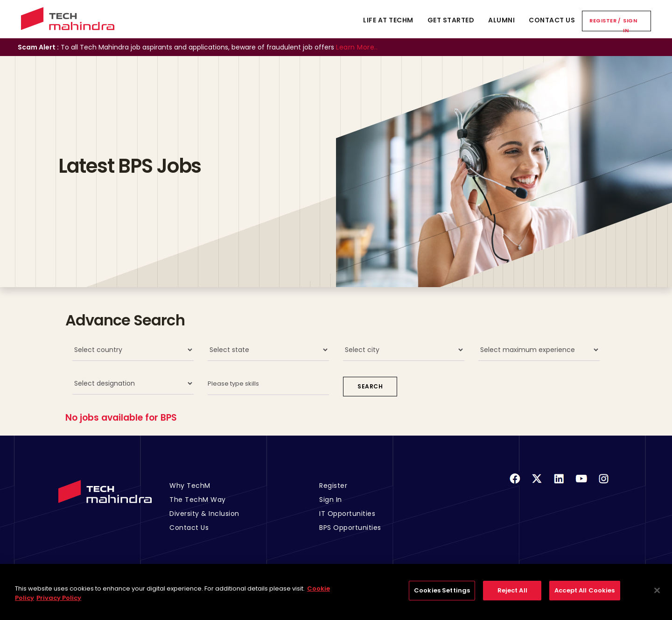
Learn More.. (357, 47)
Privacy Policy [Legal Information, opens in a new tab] (59, 603)
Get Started (451, 20)
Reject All (512, 596)
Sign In (630, 25)
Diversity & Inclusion (204, 514)
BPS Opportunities (350, 528)
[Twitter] (537, 484)
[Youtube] (581, 484)
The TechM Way (198, 500)
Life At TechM (388, 20)
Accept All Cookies (584, 596)
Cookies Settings (442, 596)
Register (603, 21)
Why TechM (190, 486)
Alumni (501, 20)
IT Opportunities (347, 514)
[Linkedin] (559, 484)
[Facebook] (515, 484)
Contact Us (552, 20)
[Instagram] (603, 484)
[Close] (657, 596)
